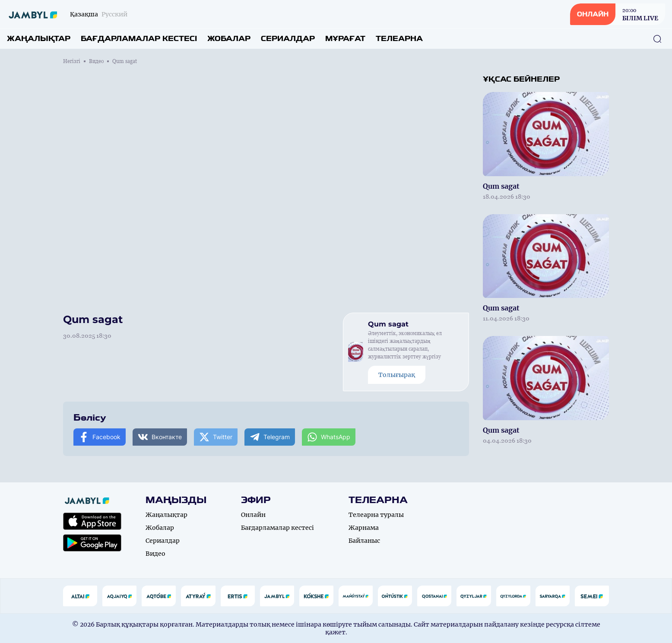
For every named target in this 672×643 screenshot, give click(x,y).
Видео (96, 61)
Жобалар (229, 39)
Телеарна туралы (376, 515)
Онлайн (253, 515)
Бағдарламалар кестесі (139, 39)
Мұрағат (345, 39)
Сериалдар (288, 39)
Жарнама (364, 528)
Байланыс (364, 541)
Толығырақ (397, 375)
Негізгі (72, 61)
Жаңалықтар (39, 39)
